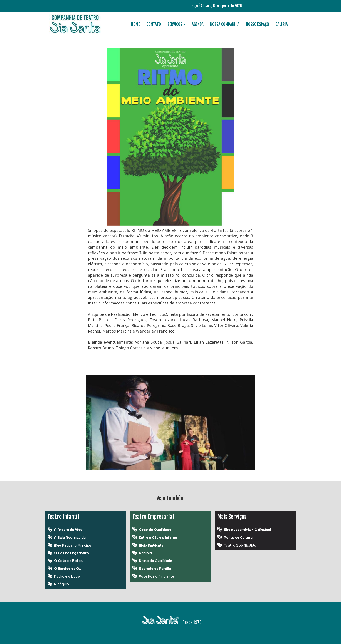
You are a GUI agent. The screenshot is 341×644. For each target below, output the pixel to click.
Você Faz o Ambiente (156, 576)
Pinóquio (61, 584)
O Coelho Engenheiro (71, 553)
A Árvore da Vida (68, 530)
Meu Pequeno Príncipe (73, 545)
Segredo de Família (155, 569)
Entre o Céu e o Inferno (158, 537)
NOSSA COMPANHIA (225, 24)
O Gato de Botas (68, 561)
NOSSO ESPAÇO (257, 24)
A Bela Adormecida (70, 537)
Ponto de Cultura (238, 537)
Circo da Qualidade (155, 530)
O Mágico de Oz (68, 569)
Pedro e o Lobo (67, 576)
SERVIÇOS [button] (176, 24)
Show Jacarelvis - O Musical (247, 530)
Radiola (145, 553)
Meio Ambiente (151, 545)
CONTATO (154, 24)
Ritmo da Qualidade (155, 561)
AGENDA (198, 24)
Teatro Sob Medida (240, 545)
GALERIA (282, 24)
